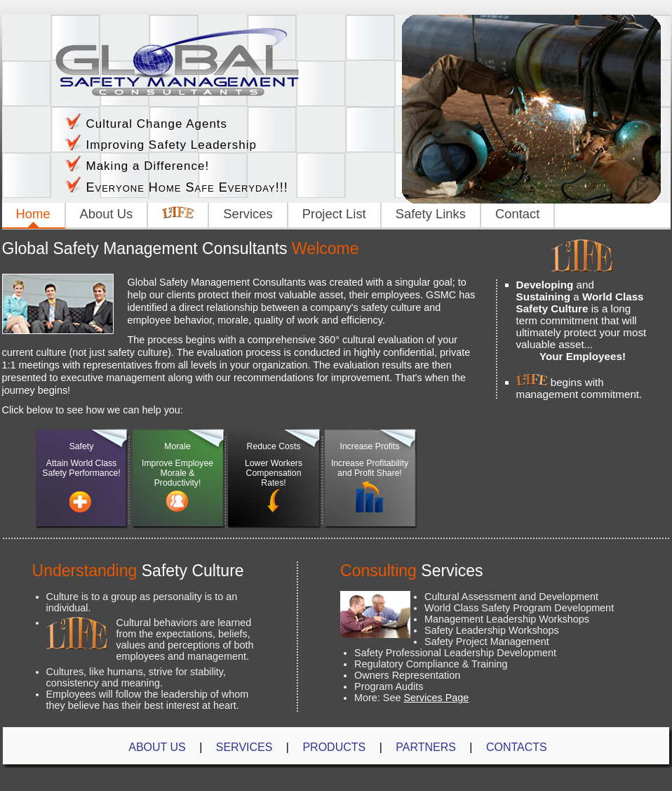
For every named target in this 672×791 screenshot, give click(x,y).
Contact (517, 214)
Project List (334, 214)
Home (33, 214)
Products (334, 747)
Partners (426, 747)
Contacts (517, 747)
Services (248, 214)
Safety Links (431, 214)
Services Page (436, 698)
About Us (107, 214)
